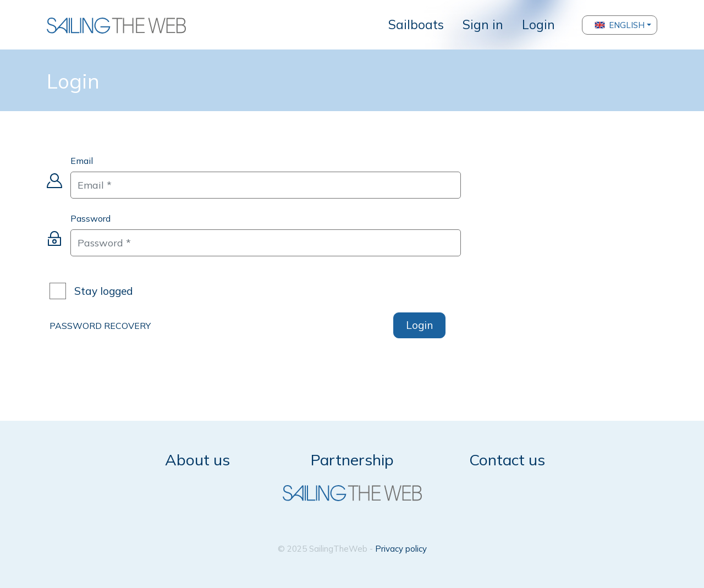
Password (90, 218)
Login (538, 24)
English (620, 25)
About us (197, 460)
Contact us (507, 460)
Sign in (483, 24)
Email (82, 161)
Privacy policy (401, 549)
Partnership (352, 460)
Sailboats (416, 24)
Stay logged (104, 291)
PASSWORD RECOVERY (100, 326)
